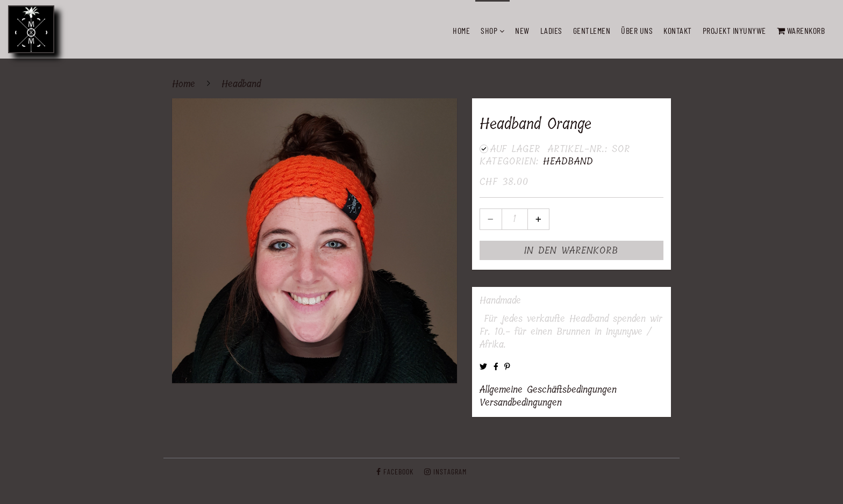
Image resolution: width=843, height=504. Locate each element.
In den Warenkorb (571, 250)
